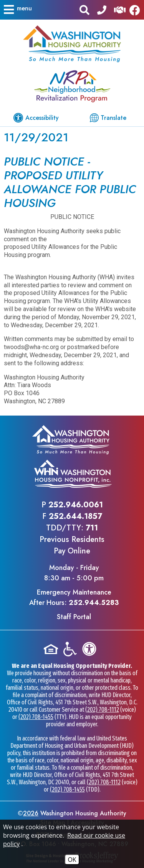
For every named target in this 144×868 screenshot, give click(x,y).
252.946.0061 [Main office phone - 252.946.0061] (76, 505)
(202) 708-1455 (36, 717)
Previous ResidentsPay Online (72, 545)
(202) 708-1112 (102, 710)
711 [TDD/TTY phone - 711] (92, 528)
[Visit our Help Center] (120, 9)
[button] (17, 10)
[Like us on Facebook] (137, 10)
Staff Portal (74, 617)
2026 (31, 813)
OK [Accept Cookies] (72, 860)
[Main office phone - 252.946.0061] (102, 9)
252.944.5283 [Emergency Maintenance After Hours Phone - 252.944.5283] (94, 603)
